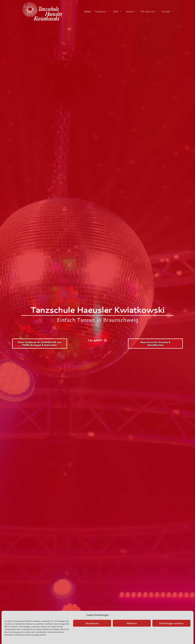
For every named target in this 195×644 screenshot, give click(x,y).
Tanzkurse (100, 11)
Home (87, 11)
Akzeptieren (92, 616)
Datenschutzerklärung (26, 638)
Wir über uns (148, 11)
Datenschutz (10, 638)
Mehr (116, 11)
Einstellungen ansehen (171, 616)
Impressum (42, 638)
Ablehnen (132, 616)
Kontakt (166, 11)
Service (130, 11)
